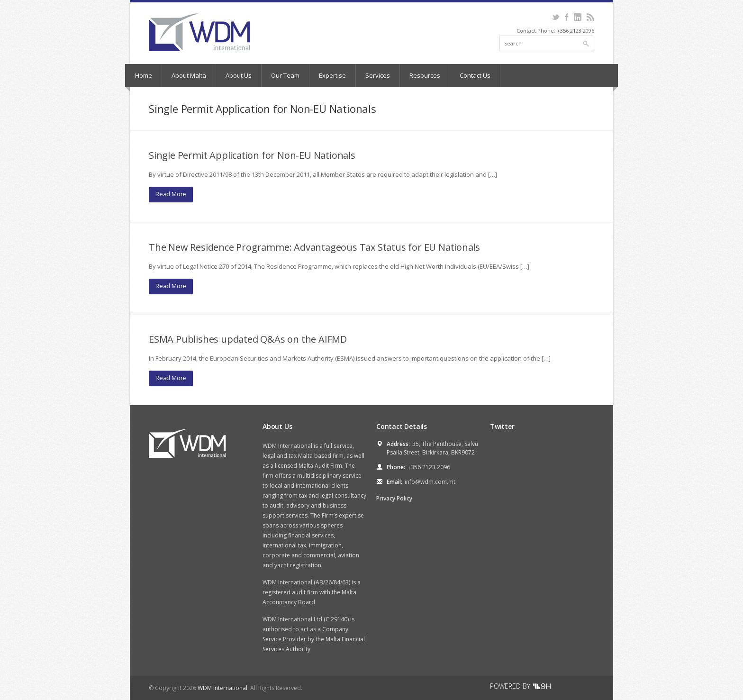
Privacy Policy (394, 498)
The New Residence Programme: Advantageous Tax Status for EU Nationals (314, 247)
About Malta (189, 75)
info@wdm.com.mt (430, 482)
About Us (239, 75)
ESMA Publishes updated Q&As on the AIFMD (248, 339)
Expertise (332, 75)
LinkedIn (577, 17)
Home (144, 75)
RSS (590, 17)
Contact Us (475, 75)
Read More (171, 194)
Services (378, 75)
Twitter (556, 17)
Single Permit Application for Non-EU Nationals (252, 155)
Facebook (566, 17)
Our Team (285, 75)
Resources (425, 75)
